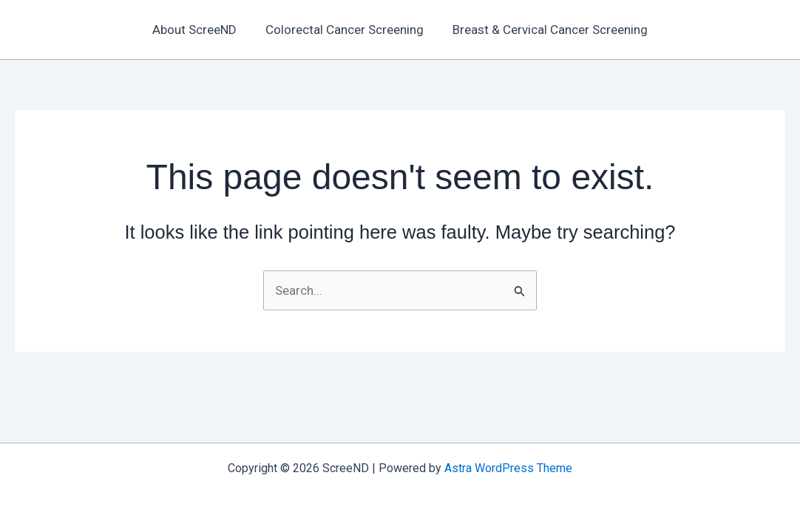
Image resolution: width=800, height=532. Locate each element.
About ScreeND (198, 30)
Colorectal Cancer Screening (345, 30)
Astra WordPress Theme (508, 468)
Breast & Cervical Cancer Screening (546, 30)
